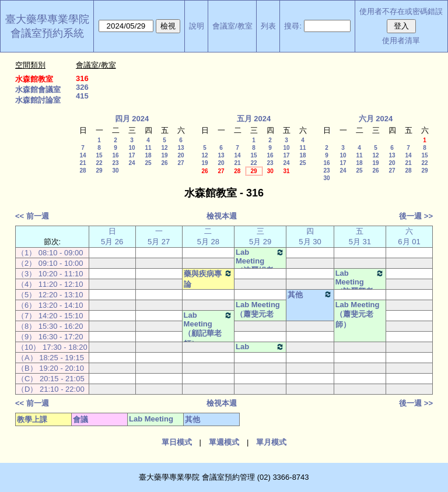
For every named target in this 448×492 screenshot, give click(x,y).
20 (181, 155)
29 (99, 171)
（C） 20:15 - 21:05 (51, 379)
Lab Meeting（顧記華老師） (208, 329)
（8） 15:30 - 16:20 (50, 326)
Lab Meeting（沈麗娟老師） (260, 266)
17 (132, 155)
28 (83, 171)
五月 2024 (254, 119)
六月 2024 (376, 119)
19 (164, 155)
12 (164, 148)
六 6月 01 (409, 236)
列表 (268, 26)
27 (181, 163)
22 (99, 163)
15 (99, 155)
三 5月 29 (260, 236)
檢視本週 (222, 216)
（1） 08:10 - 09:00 (50, 253)
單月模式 (271, 442)
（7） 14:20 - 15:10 (50, 316)
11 (148, 148)
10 (132, 148)
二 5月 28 (208, 236)
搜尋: (293, 26)
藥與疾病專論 (208, 279)
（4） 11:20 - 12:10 (50, 284)
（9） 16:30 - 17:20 (50, 337)
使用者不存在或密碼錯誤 (401, 11)
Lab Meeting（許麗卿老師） (360, 287)
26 (164, 163)
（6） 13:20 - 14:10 (50, 305)
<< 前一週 (32, 216)
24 (132, 163)
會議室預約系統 (47, 33)
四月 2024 (132, 119)
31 (286, 171)
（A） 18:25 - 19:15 (50, 358)
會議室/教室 (232, 26)
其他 (310, 294)
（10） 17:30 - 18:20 (52, 347)
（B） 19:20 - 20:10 (50, 368)
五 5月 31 (360, 236)
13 (181, 148)
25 (148, 163)
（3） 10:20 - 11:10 (50, 274)
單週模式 (224, 442)
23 (115, 163)
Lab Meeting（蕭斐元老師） (258, 314)
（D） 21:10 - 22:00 (51, 389)
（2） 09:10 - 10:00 (50, 263)
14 (83, 155)
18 (148, 155)
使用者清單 (401, 41)
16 (115, 155)
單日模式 (177, 442)
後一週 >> (416, 216)
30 (115, 171)
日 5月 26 (112, 236)
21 (83, 163)
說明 (197, 26)
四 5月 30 (310, 236)
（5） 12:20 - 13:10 (50, 295)
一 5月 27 (159, 236)
